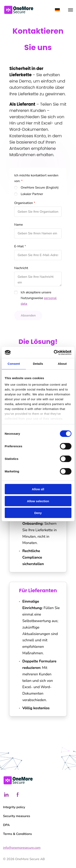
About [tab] (62, 364)
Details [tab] (38, 364)
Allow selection (38, 501)
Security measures (17, 816)
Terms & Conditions (17, 834)
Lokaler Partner (32, 194)
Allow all (38, 489)
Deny (38, 513)
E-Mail (19, 246)
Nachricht (21, 268)
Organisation (24, 203)
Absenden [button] (28, 315)
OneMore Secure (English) (40, 188)
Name (19, 225)
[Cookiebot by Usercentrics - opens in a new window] (54, 352)
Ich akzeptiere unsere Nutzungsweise (39, 298)
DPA (6, 825)
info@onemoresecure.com (22, 848)
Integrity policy (14, 807)
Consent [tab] (14, 364)
